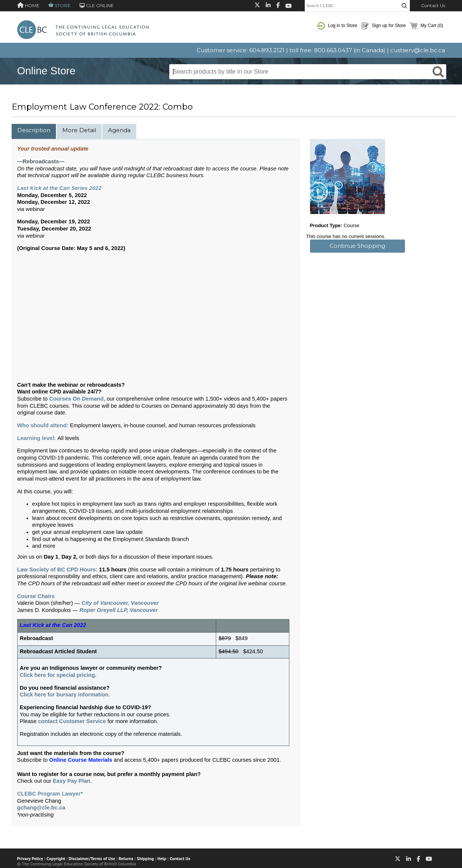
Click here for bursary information (64, 695)
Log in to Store (337, 26)
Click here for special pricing (57, 675)
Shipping (145, 858)
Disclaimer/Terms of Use (92, 858)
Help (162, 858)
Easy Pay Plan (71, 781)
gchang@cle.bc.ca (41, 808)
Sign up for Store (384, 26)
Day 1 (51, 557)
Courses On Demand (76, 399)
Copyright (56, 858)
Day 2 (69, 557)
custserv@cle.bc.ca (418, 50)
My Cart (426, 26)
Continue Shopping (357, 246)
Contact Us (433, 5)
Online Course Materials (81, 760)
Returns (126, 858)
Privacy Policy (30, 858)
